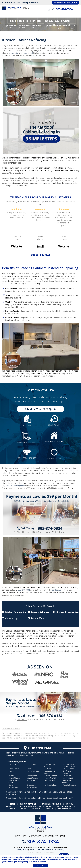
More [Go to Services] (49, 806)
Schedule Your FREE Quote (41, 409)
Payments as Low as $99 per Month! (20, 3)
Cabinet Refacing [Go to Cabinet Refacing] (28, 804)
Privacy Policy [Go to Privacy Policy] (22, 849)
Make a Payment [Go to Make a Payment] (64, 806)
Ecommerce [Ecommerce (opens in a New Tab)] (40, 852)
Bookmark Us (64, 809)
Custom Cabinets (40, 612)
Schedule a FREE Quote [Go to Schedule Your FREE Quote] (66, 3)
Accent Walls (38, 618)
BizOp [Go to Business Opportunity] (13, 809)
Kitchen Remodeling (16, 612)
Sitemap (49, 809)
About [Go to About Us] (24, 809)
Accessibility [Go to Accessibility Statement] (60, 849)
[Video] (40, 131)
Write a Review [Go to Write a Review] (53, 9)
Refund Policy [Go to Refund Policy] (47, 849)
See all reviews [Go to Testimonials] (41, 255)
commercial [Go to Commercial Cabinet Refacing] (28, 53)
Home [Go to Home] (12, 804)
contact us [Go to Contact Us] (57, 590)
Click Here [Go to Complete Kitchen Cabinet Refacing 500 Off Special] (22, 532)
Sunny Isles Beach (67, 782)
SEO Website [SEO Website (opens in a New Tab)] (31, 852)
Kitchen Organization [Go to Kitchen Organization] (30, 806)
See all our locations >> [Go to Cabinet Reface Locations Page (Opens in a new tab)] (63, 798)
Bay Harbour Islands (50, 765)
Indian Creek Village (50, 772)
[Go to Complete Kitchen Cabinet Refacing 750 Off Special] (40, 515)
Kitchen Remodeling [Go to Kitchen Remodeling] (51, 804)
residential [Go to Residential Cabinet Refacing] (14, 53)
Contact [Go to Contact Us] (36, 809)
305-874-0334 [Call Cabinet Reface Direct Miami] (64, 9)
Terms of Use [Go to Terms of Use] (35, 849)
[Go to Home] (12, 10)
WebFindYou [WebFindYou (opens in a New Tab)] (50, 852)
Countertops (12, 618)
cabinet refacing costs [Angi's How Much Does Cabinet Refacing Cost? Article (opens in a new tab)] (15, 486)
